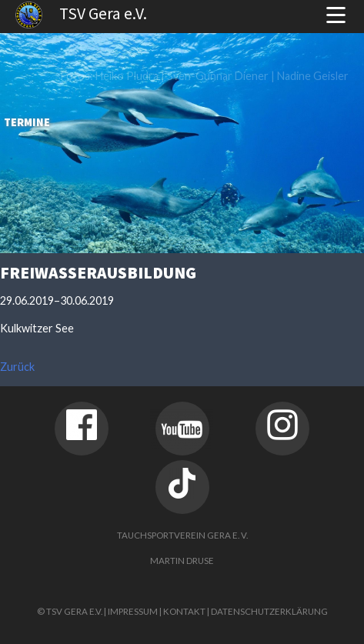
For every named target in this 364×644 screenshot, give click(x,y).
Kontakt (184, 611)
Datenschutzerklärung (269, 611)
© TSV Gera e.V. (70, 611)
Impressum (133, 611)
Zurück (17, 367)
